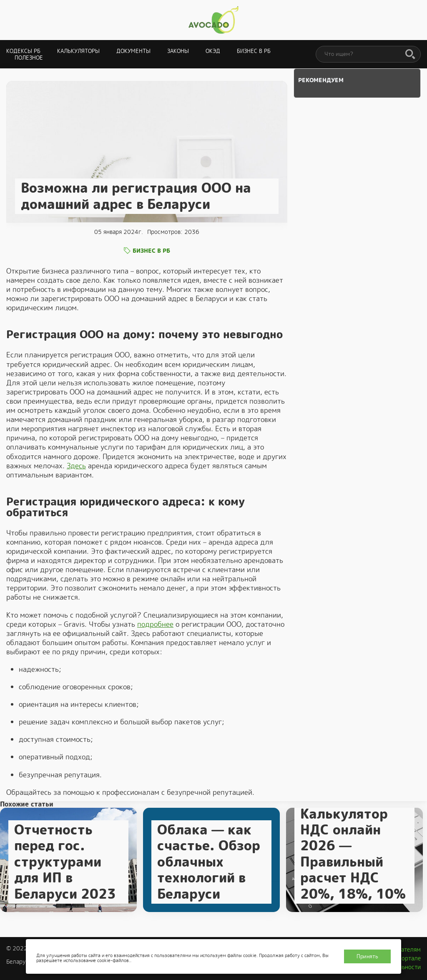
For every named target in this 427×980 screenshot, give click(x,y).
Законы (178, 51)
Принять (367, 956)
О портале (407, 958)
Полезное (29, 58)
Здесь (76, 466)
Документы (133, 51)
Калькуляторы (78, 51)
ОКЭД (213, 51)
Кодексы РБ (23, 51)
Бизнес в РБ (254, 51)
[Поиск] (410, 55)
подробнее (155, 624)
